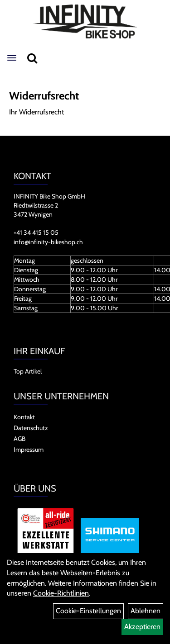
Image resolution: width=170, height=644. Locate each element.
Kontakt (24, 417)
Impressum (29, 450)
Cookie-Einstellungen (88, 611)
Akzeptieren (142, 627)
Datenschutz (31, 428)
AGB (19, 439)
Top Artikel (28, 371)
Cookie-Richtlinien (61, 593)
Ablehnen (146, 611)
